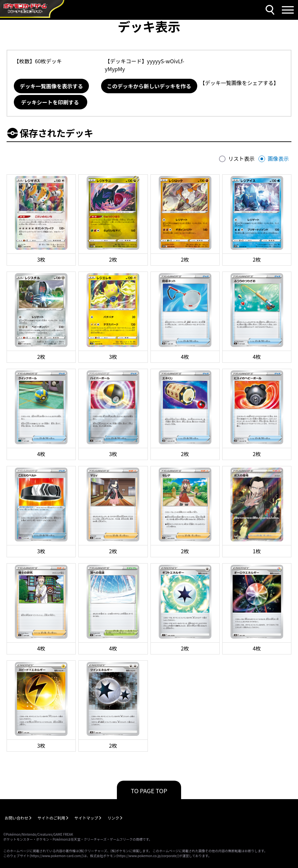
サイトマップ (86, 818)
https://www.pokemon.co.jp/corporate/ (148, 856)
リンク (113, 818)
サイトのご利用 (51, 818)
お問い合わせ (16, 818)
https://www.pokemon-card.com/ (56, 856)
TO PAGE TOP (149, 791)
